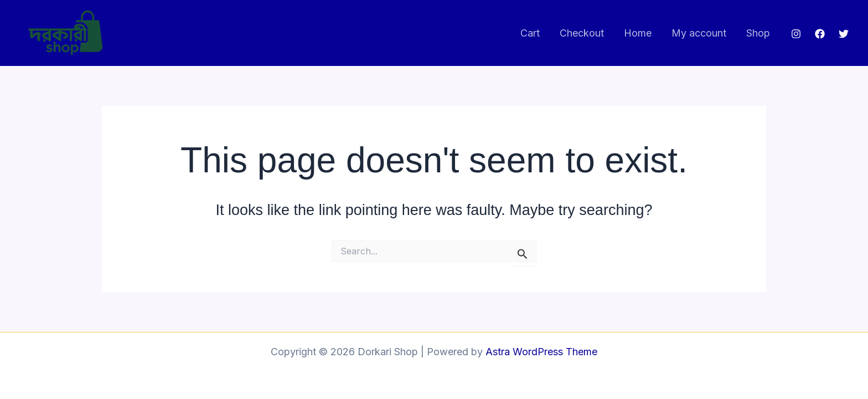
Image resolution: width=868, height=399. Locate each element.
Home (638, 33)
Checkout (582, 33)
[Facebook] (820, 34)
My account (699, 33)
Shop (758, 33)
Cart (530, 33)
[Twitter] (844, 34)
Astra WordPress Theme (541, 352)
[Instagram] (796, 34)
